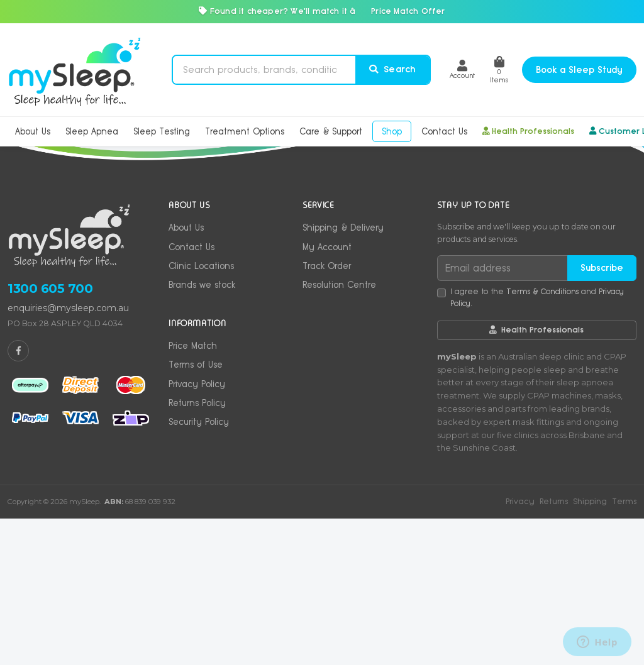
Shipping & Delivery (343, 374)
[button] (462, 69)
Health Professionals (528, 131)
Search (392, 69)
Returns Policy (197, 549)
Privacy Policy (197, 530)
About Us (186, 374)
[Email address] (502, 414)
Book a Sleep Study (579, 70)
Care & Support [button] (331, 131)
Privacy (520, 648)
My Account (327, 393)
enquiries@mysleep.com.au (68, 454)
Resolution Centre (339, 431)
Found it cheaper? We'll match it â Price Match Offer (322, 11)
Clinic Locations (201, 412)
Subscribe (602, 414)
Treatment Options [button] (245, 131)
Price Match (193, 492)
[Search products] (264, 70)
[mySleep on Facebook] (18, 497)
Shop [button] (392, 131)
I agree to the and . (537, 444)
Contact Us (192, 393)
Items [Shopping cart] (499, 70)
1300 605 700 (50, 435)
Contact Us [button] (444, 131)
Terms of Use (196, 511)
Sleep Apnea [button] (92, 131)
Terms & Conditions (542, 438)
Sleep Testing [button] (162, 131)
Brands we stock (202, 431)
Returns (554, 648)
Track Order (327, 412)
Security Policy (199, 568)
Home (44, 228)
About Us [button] (33, 131)
